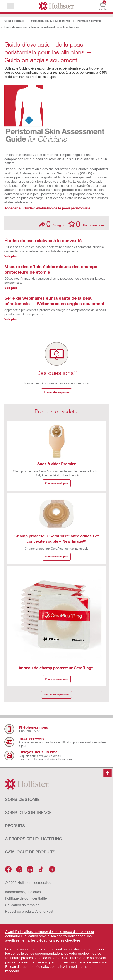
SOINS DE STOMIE (22, 799)
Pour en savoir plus (57, 483)
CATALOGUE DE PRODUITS (30, 852)
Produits (15, 826)
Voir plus (11, 256)
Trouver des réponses (56, 392)
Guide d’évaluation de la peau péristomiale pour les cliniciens (42, 27)
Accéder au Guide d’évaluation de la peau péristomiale (47, 208)
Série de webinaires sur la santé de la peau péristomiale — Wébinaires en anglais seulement (54, 301)
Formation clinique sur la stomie (51, 21)
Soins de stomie (14, 21)
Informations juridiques (23, 892)
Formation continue (89, 21)
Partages (52, 224)
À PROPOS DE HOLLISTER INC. (34, 839)
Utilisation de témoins (22, 905)
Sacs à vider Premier (56, 464)
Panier (103, 6)
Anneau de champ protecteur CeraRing (56, 668)
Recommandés (86, 224)
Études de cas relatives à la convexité (43, 240)
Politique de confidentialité (26, 898)
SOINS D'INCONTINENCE (28, 812)
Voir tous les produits (56, 694)
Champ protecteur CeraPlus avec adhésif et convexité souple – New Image (56, 538)
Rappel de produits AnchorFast (29, 911)
